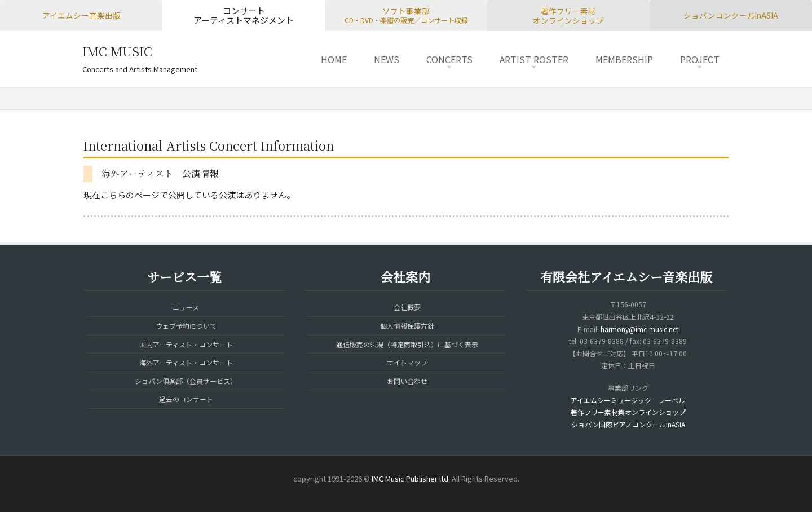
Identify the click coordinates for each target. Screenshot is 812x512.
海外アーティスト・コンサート (186, 362)
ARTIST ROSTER (534, 59)
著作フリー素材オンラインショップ (568, 16)
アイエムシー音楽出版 (81, 15)
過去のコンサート (186, 399)
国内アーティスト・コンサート (186, 344)
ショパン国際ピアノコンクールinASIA (628, 424)
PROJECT (700, 59)
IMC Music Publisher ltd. (411, 478)
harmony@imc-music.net (639, 329)
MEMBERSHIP (624, 59)
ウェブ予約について (186, 326)
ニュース (186, 307)
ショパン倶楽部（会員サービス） (186, 381)
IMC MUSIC (117, 51)
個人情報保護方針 (407, 326)
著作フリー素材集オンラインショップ (628, 412)
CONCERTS (449, 59)
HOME (334, 59)
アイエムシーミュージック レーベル (628, 400)
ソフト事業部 (406, 15)
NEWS (387, 59)
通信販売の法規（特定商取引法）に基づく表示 (407, 344)
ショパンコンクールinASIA (731, 15)
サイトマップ (407, 362)
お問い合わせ (407, 381)
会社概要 (407, 307)
